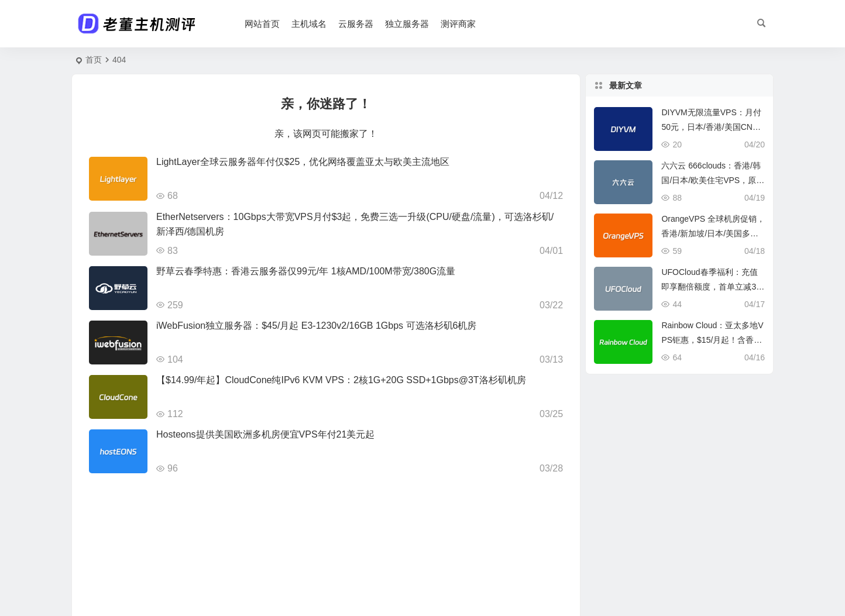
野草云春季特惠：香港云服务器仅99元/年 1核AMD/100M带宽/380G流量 (306, 271)
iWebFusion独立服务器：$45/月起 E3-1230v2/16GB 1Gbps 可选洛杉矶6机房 (316, 326)
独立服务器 (407, 24)
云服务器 (356, 24)
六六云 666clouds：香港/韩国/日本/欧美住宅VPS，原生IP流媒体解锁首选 (713, 180)
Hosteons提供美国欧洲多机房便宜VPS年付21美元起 (265, 434)
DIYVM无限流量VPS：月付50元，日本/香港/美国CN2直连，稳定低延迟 (711, 127)
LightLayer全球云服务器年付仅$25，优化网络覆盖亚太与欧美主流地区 (303, 162)
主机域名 (309, 24)
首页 (94, 60)
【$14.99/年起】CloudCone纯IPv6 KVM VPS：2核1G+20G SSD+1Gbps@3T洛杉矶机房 (341, 380)
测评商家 (458, 24)
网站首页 (262, 24)
